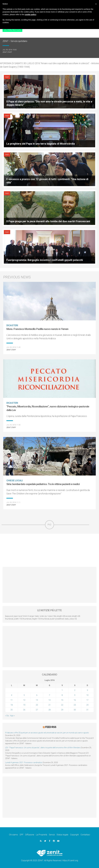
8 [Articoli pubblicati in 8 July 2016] (62, 695)
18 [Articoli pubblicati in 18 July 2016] (12, 705)
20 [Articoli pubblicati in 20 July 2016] (37, 705)
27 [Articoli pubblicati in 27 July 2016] (37, 710)
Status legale (62, 835)
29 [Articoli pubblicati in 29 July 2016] (62, 710)
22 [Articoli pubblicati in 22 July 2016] (62, 705)
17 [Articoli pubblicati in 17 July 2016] (87, 700)
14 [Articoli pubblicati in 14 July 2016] (49, 700)
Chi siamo (13, 835)
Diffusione (30, 835)
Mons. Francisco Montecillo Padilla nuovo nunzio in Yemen (37, 329)
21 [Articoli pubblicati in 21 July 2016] (49, 705)
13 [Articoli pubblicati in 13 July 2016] (37, 700)
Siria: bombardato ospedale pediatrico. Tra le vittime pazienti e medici (43, 484)
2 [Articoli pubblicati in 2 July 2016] (75, 690)
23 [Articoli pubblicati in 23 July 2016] (75, 705)
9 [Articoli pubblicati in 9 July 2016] (75, 695)
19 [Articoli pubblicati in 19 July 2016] (24, 705)
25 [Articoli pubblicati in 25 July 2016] (12, 710)
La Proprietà (42, 835)
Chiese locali (15, 480)
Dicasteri (12, 325)
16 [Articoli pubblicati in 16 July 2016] (75, 700)
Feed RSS (51, 727)
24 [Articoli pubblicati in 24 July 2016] (87, 705)
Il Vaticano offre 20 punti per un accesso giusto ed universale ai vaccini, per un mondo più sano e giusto (47, 733)
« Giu (7, 716)
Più (49, 525)
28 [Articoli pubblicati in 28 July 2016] (49, 710)
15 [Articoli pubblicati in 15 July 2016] (62, 700)
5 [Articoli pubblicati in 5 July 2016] (24, 695)
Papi (7, 77)
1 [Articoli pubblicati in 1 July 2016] (62, 690)
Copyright (74, 835)
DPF (22, 835)
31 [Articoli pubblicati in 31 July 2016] (87, 710)
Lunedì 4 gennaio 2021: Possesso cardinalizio (24, 762)
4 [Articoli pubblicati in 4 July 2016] (12, 695)
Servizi (52, 835)
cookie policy (30, 15)
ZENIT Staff (7, 52)
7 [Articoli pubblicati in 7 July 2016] (49, 695)
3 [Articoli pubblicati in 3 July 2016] (87, 690)
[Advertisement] (49, 550)
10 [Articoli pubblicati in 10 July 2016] (87, 695)
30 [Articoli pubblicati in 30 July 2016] (75, 710)
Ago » (12, 716)
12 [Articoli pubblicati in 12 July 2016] (24, 700)
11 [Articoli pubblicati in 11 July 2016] (12, 700)
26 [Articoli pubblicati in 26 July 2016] (24, 710)
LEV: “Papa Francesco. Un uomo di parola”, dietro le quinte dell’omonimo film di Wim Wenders (43, 748)
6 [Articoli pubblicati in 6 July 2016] (37, 695)
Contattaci (85, 835)
